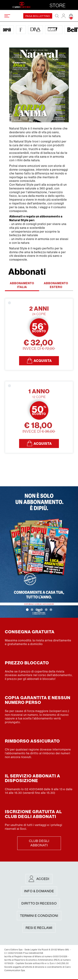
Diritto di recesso (39, 903)
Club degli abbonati (39, 843)
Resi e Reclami (39, 928)
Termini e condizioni (39, 916)
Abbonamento (22, 285)
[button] (27, 610)
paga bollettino (38, 16)
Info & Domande (39, 891)
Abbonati (27, 271)
